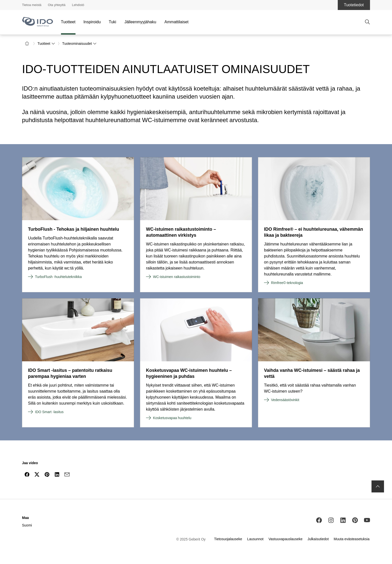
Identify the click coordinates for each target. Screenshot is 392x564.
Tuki (112, 22)
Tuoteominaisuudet (80, 44)
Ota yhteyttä (57, 5)
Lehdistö (78, 5)
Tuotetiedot (354, 5)
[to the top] (378, 486)
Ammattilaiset (176, 22)
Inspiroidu (92, 22)
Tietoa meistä (32, 5)
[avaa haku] (367, 22)
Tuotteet (68, 22)
